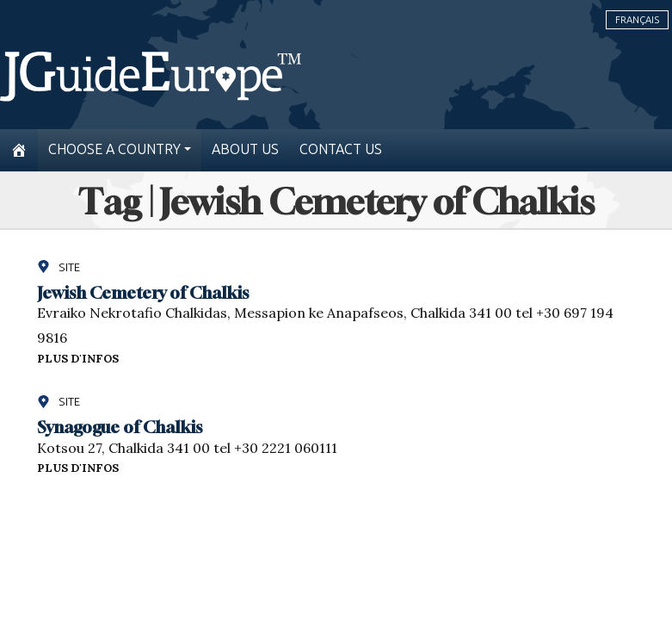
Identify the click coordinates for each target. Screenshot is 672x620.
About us (245, 149)
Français (637, 20)
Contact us (341, 149)
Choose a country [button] (114, 149)
